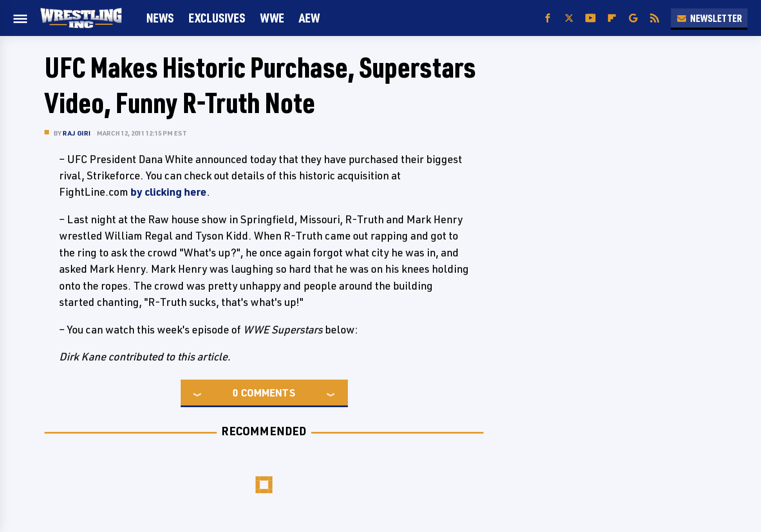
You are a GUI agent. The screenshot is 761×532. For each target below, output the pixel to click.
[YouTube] (590, 18)
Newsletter (709, 18)
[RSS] (655, 18)
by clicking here (169, 192)
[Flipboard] (612, 18)
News (160, 18)
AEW (309, 18)
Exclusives (217, 18)
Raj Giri (77, 133)
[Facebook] (548, 18)
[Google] (633, 18)
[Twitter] (569, 18)
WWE (272, 18)
